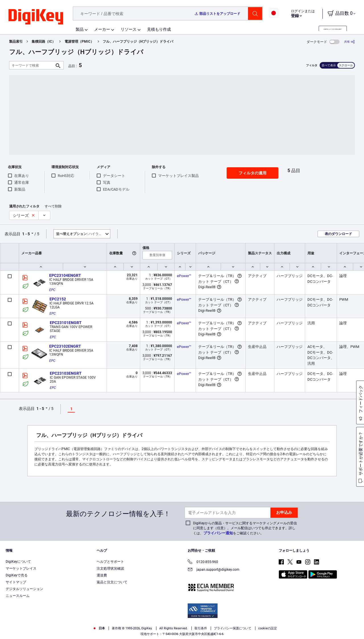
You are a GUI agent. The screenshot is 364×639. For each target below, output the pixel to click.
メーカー (102, 29)
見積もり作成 (159, 29)
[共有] (349, 42)
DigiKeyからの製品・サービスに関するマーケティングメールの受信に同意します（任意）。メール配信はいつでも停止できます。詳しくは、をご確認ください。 (245, 528)
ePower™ (184, 276)
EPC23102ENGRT (65, 346)
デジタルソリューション (24, 589)
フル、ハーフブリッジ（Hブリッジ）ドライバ (138, 42)
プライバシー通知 (218, 533)
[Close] (355, 626)
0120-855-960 (203, 562)
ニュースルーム (18, 596)
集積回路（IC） (44, 42)
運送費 (102, 575)
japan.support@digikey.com (214, 570)
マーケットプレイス (21, 568)
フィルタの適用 (253, 173)
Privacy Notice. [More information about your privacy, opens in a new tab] (137, 633)
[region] (182, 626)
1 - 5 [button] (26, 234)
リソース (129, 29)
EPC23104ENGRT (65, 275)
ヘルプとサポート (110, 562)
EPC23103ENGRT (66, 373)
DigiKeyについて (18, 562)
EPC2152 (58, 299)
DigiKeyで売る (17, 575)
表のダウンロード (338, 234)
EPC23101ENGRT (66, 323)
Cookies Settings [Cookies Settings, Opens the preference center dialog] (279, 626)
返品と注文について (112, 582)
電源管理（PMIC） (79, 42)
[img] (36, 17)
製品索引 (16, 42)
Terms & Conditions (102, 633)
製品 (80, 29)
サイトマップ (16, 582)
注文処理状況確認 (110, 568)
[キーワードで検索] (32, 65)
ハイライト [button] (81, 234)
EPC (52, 290)
